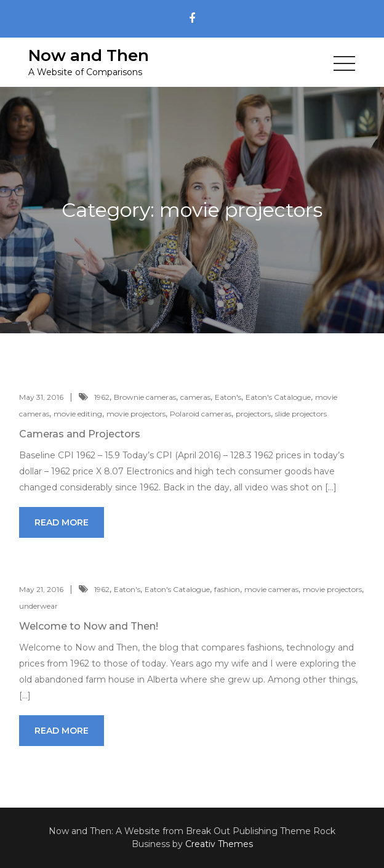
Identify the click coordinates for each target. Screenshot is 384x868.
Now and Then (89, 55)
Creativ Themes (219, 844)
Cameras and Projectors (80, 434)
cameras (195, 397)
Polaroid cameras (201, 414)
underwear (38, 606)
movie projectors (136, 414)
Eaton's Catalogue (278, 397)
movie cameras (271, 589)
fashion (227, 589)
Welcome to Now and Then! (89, 626)
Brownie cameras (145, 397)
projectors (253, 414)
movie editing (78, 414)
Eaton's (228, 397)
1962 (102, 397)
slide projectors (301, 414)
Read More (62, 522)
